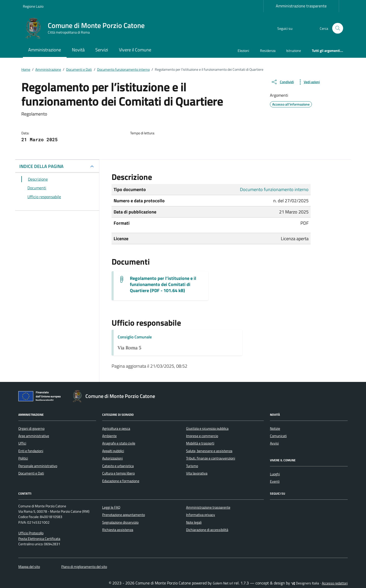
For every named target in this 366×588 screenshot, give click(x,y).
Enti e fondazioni (31, 451)
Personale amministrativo (38, 466)
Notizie (275, 428)
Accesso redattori (335, 583)
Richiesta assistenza (118, 530)
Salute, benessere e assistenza (209, 451)
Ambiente (109, 436)
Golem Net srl (223, 583)
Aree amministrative (34, 436)
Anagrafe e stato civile (119, 443)
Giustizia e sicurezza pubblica (207, 428)
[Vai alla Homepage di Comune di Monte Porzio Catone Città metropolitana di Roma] (87, 28)
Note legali (194, 522)
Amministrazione (45, 50)
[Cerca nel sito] (338, 28)
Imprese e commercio (202, 436)
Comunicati (278, 436)
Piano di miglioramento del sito (84, 567)
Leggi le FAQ (111, 507)
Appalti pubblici (113, 451)
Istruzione (294, 51)
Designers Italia (305, 583)
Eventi (275, 481)
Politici (23, 458)
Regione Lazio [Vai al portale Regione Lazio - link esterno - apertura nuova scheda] (33, 6)
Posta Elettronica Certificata (39, 539)
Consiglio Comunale (135, 337)
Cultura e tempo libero (118, 473)
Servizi (102, 50)
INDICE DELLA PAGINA (41, 166)
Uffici (22, 443)
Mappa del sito (29, 567)
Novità (78, 50)
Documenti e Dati (31, 473)
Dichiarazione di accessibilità (207, 530)
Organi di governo (31, 428)
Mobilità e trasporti (200, 443)
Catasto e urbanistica (118, 466)
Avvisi (274, 443)
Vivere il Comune (135, 50)
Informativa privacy (201, 515)
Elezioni (243, 51)
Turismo (192, 466)
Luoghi (275, 474)
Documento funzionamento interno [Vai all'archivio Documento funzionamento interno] (274, 189)
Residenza (268, 51)
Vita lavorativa (197, 473)
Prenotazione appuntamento (124, 515)
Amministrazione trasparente (301, 6)
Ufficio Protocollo (31, 533)
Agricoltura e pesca (116, 428)
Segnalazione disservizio (120, 522)
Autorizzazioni (112, 458)
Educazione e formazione (121, 481)
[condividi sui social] (282, 82)
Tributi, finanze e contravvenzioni (211, 458)
